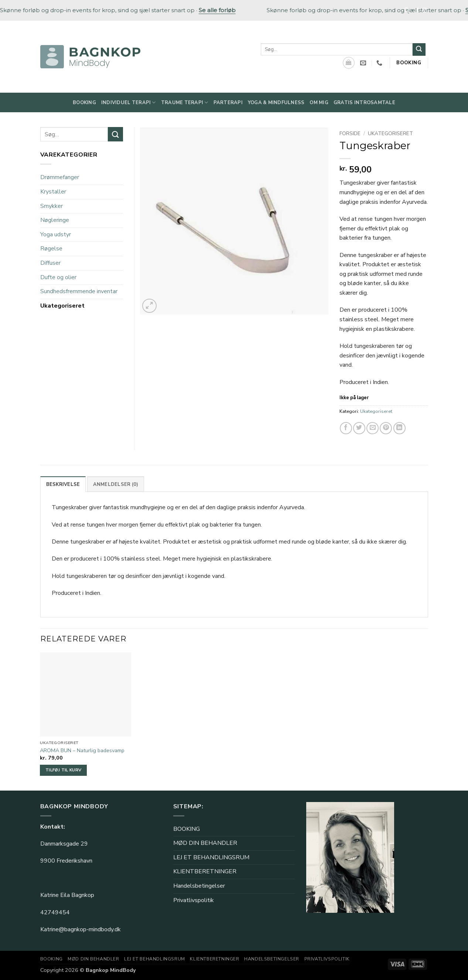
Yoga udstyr (56, 234)
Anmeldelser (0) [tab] (116, 484)
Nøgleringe (55, 220)
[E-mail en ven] (373, 428)
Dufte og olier (58, 277)
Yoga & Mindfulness (276, 103)
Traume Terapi (185, 102)
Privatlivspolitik (194, 900)
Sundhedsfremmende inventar (79, 291)
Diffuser (50, 263)
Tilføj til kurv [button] (63, 770)
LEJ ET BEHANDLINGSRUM (211, 857)
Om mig (319, 103)
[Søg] (407, 10)
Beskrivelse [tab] (63, 484)
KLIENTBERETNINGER (205, 871)
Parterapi (228, 103)
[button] (149, 306)
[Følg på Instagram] (424, 10)
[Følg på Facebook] (417, 10)
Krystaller (53, 192)
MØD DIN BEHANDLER (205, 843)
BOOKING (187, 829)
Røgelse (51, 249)
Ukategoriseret (390, 133)
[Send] (419, 49)
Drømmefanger (60, 177)
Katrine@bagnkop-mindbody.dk (81, 929)
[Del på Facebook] (346, 428)
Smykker (52, 206)
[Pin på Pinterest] (386, 428)
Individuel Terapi (129, 102)
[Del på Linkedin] (399, 428)
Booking (84, 103)
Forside (350, 133)
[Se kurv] (349, 63)
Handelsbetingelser (199, 886)
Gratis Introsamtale (364, 103)
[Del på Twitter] (359, 428)
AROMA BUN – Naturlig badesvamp (82, 751)
